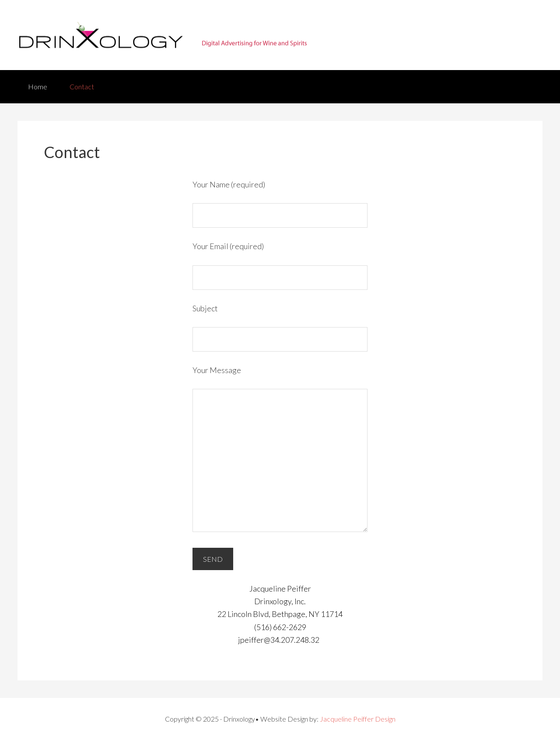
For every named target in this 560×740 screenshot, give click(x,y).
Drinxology (280, 35)
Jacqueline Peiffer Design (358, 719)
